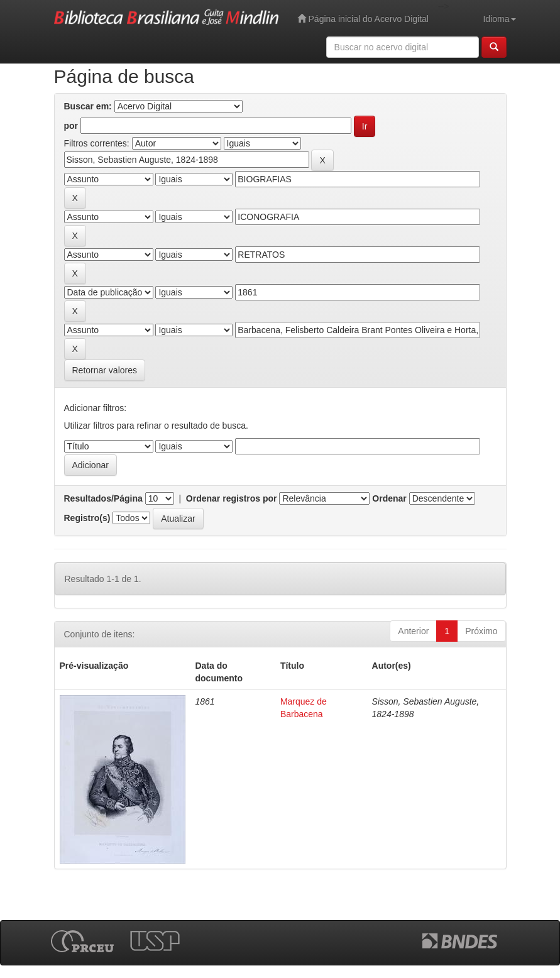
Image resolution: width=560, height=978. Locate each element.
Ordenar (389, 498)
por (71, 126)
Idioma (499, 19)
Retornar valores (105, 370)
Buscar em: (88, 106)
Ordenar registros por (232, 498)
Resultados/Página (103, 498)
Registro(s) (87, 518)
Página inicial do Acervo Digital (363, 19)
